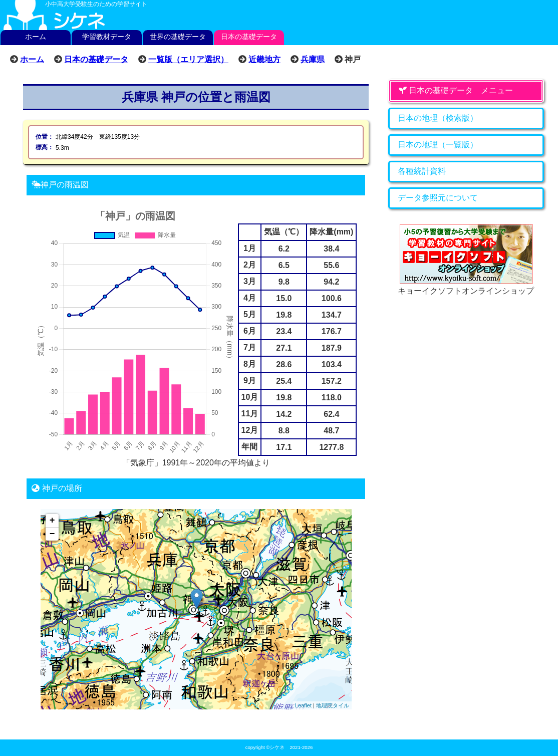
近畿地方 (264, 59)
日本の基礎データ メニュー (456, 90)
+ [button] (52, 521)
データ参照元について (438, 198)
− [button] (52, 534)
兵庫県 (313, 59)
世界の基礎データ (178, 37)
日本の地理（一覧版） (438, 145)
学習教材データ (107, 37)
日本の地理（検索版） (438, 118)
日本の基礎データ (249, 37)
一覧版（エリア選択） (188, 59)
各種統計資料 (422, 171)
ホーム (36, 37)
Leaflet (303, 705)
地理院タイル (333, 705)
